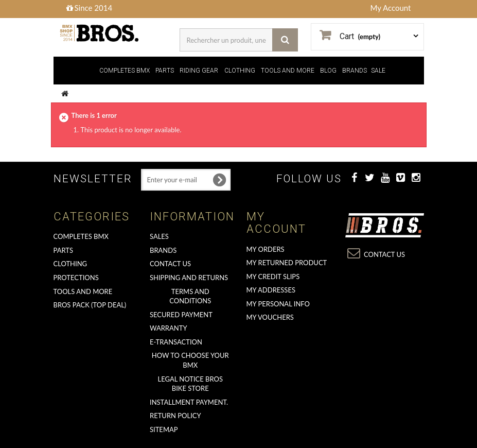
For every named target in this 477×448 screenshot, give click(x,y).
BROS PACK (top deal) (90, 305)
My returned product (287, 263)
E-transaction (176, 342)
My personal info (278, 304)
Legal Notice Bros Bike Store (190, 384)
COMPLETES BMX (125, 71)
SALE (378, 71)
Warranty (169, 328)
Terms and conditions (190, 296)
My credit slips (273, 277)
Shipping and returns (189, 278)
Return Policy (175, 416)
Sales (159, 236)
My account (276, 223)
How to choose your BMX (190, 360)
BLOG (328, 71)
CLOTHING (240, 71)
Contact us (170, 264)
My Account (391, 8)
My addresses (271, 290)
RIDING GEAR (199, 71)
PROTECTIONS (76, 278)
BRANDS (355, 71)
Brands (163, 250)
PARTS (165, 71)
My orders (266, 249)
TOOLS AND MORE (288, 71)
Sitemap (164, 429)
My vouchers (270, 317)
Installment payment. (189, 402)
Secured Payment (181, 315)
